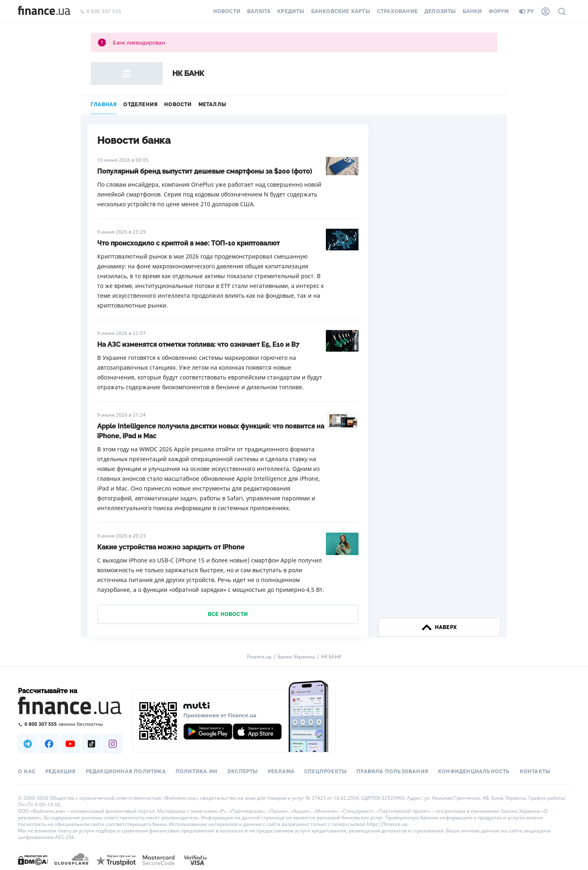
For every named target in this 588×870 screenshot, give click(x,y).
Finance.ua (259, 657)
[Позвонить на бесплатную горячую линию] (70, 724)
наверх (439, 627)
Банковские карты (341, 11)
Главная (104, 105)
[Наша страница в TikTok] (91, 744)
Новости (227, 11)
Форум (499, 11)
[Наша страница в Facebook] (49, 744)
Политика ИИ (196, 772)
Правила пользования (392, 772)
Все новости (228, 614)
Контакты (535, 772)
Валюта (259, 11)
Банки (472, 11)
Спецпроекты (325, 772)
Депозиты (440, 11)
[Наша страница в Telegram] (28, 744)
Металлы (212, 105)
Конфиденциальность (474, 772)
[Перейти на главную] (44, 11)
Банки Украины (296, 657)
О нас (27, 772)
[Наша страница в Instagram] (113, 744)
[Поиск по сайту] (562, 11)
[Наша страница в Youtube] (70, 744)
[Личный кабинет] (546, 11)
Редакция (61, 772)
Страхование (397, 11)
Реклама (281, 772)
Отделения (140, 105)
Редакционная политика (126, 772)
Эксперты (243, 772)
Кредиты (291, 11)
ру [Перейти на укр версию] (527, 11)
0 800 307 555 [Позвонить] (101, 12)
